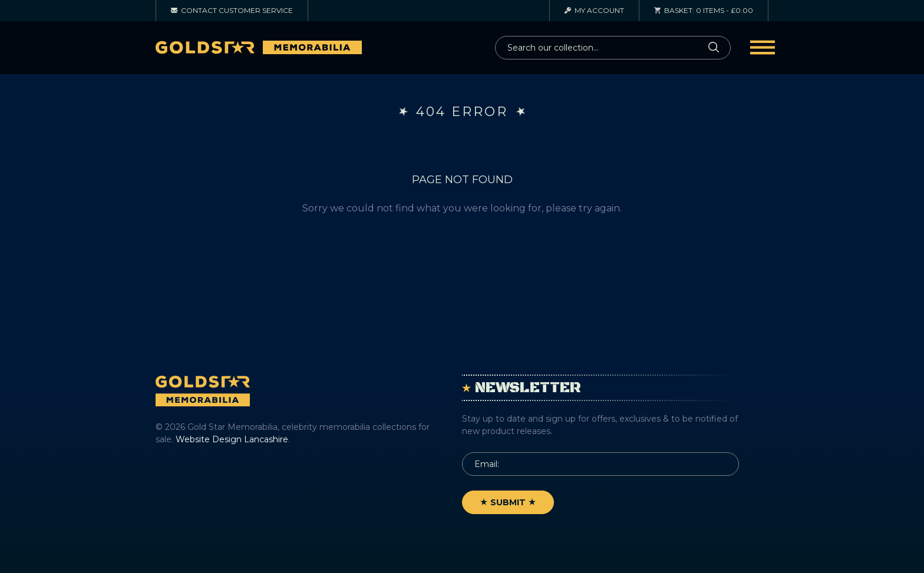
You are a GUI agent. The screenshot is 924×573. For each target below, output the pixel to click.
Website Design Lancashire (232, 439)
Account (594, 10)
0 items (704, 10)
